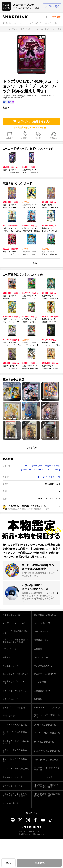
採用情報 (7, 657)
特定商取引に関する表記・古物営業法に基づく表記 (16, 641)
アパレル (7, 23)
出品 (8, 863)
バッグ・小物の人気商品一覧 (47, 733)
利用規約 (38, 699)
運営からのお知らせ (12, 699)
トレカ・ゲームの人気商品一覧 (16, 733)
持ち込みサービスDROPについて (16, 683)
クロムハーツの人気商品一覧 (16, 769)
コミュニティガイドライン (15, 691)
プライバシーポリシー (13, 649)
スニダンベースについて (14, 623)
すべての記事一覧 (11, 803)
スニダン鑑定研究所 (12, 615)
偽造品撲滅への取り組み (45, 615)
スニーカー (19, 23)
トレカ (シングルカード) (48, 477)
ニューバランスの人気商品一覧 (16, 760)
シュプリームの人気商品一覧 (47, 751)
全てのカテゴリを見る (44, 777)
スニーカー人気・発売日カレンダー (47, 716)
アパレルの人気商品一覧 (45, 725)
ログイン (45, 17)
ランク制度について (43, 666)
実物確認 (53, 138)
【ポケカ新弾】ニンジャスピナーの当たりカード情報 (16, 795)
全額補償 (24, 138)
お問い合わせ (9, 716)
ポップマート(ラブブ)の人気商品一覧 (47, 769)
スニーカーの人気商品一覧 (15, 725)
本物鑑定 (10, 138)
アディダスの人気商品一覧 (46, 760)
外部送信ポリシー (42, 640)
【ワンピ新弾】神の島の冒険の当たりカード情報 (47, 795)
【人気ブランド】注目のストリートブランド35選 (47, 786)
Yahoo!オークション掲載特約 (47, 708)
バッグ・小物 (51, 23)
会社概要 (38, 649)
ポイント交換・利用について (16, 674)
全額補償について (42, 691)
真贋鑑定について (11, 666)
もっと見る (32, 263)
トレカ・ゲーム (34, 23)
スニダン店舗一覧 (42, 623)
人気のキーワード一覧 (13, 777)
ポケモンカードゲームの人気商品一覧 (16, 742)
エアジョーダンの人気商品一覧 (16, 751)
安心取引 (39, 138)
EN (36, 813)
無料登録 (56, 17)
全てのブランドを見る (13, 786)
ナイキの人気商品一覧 (44, 742)
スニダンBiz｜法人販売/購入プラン (15, 632)
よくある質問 (40, 682)
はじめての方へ (41, 657)
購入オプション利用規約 (14, 708)
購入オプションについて (45, 674)
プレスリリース (41, 631)
